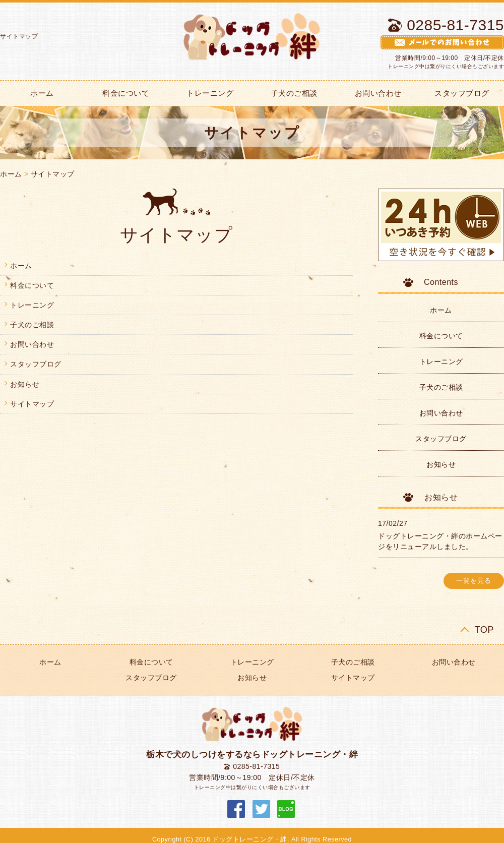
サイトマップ (53, 174)
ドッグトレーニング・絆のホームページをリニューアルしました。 (440, 541)
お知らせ (25, 384)
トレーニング (210, 93)
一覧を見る (474, 581)
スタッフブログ (36, 364)
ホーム (11, 174)
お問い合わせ (378, 93)
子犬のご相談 (294, 93)
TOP (484, 629)
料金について (126, 93)
